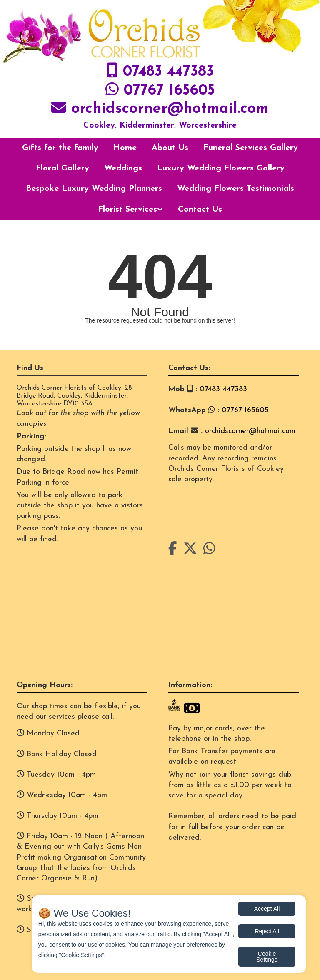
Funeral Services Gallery (251, 148)
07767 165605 (169, 91)
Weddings (123, 168)
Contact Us (200, 210)
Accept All (267, 909)
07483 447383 (168, 72)
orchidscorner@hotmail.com (170, 109)
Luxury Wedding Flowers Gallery (221, 168)
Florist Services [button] (127, 210)
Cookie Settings (267, 957)
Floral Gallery (62, 168)
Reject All (267, 931)
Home (125, 148)
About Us (170, 148)
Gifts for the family (60, 148)
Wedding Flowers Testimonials (236, 189)
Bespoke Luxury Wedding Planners (94, 189)
